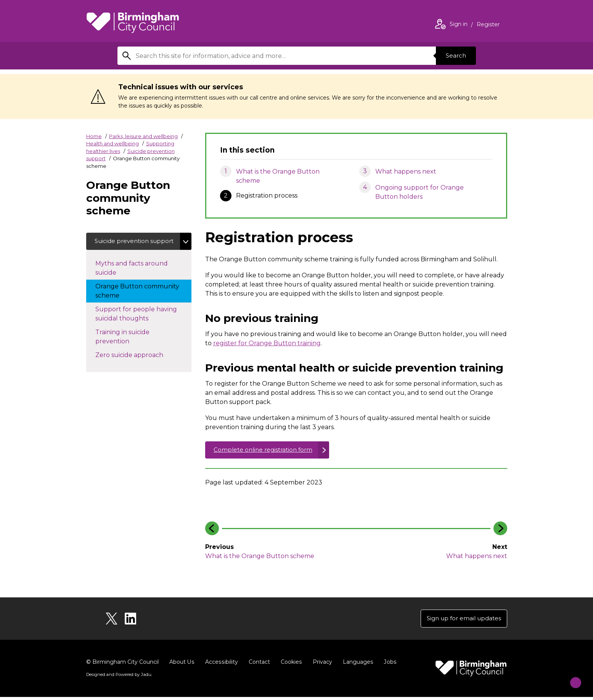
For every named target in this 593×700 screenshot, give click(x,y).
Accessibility (221, 665)
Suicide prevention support (124, 246)
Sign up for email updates (461, 621)
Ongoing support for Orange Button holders (419, 192)
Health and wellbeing (112, 143)
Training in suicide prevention (122, 347)
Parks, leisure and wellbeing (143, 136)
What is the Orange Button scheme (278, 176)
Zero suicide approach (137, 365)
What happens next (406, 171)
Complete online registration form (266, 451)
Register (488, 25)
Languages (356, 665)
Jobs (388, 665)
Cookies (290, 665)
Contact (258, 665)
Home (94, 136)
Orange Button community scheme (137, 301)
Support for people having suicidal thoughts (136, 324)
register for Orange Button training (267, 343)
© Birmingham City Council (122, 665)
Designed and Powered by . (119, 677)
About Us (182, 665)
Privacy (321, 665)
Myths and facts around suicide (132, 278)
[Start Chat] (571, 678)
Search (455, 56)
